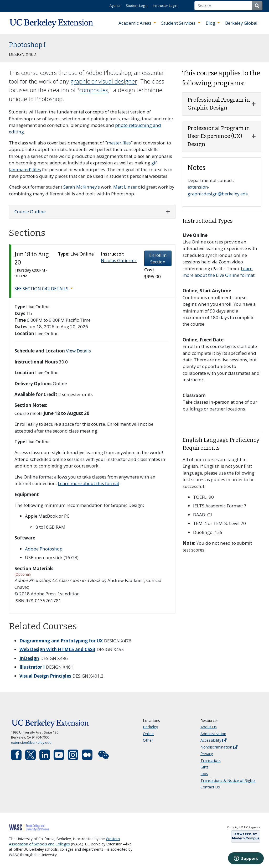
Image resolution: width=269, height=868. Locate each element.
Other (148, 740)
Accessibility (213, 740)
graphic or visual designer (104, 81)
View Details (78, 351)
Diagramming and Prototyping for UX (61, 641)
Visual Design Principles (45, 676)
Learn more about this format (89, 483)
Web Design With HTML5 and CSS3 (57, 649)
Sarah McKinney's (82, 187)
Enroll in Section (158, 258)
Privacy (207, 754)
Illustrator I (32, 667)
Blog (211, 23)
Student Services (179, 23)
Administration (213, 734)
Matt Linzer (125, 187)
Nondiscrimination (219, 747)
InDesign (29, 658)
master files (119, 143)
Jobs (204, 774)
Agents (115, 6)
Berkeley (150, 727)
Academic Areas (135, 23)
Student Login (137, 6)
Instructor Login (165, 6)
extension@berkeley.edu (31, 742)
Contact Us (210, 787)
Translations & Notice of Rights (228, 780)
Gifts (205, 767)
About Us (209, 727)
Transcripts (211, 760)
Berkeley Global (241, 23)
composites (94, 90)
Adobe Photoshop (44, 549)
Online (148, 734)
